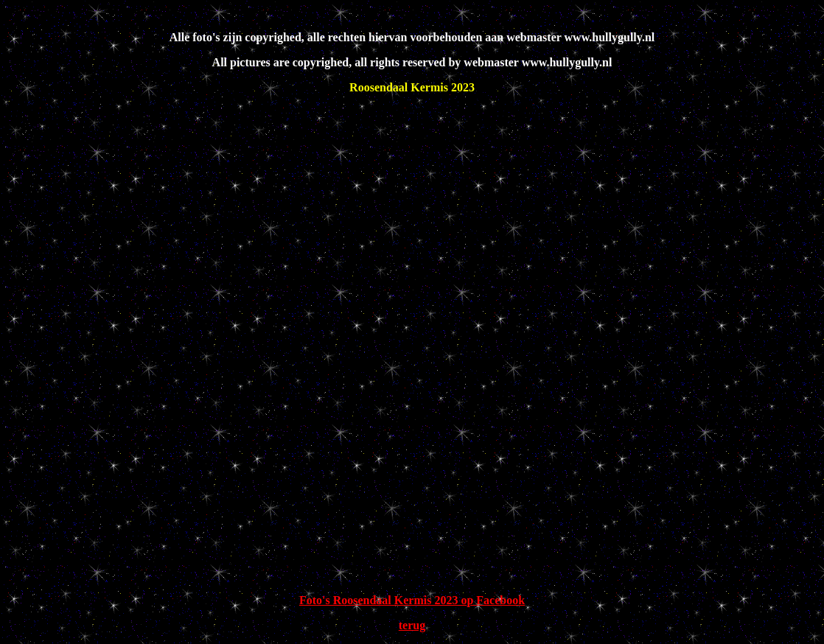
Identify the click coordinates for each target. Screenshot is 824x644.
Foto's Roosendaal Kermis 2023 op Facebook (412, 600)
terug (412, 625)
